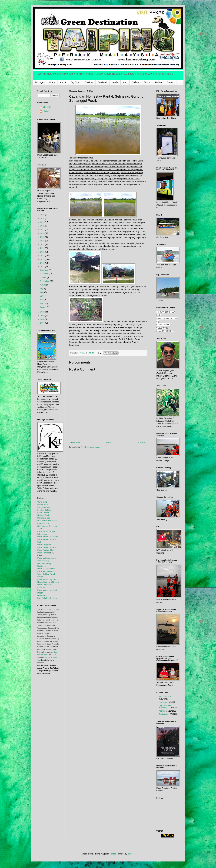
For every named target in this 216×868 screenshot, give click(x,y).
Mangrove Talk (44, 518)
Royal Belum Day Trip (47, 580)
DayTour (75, 82)
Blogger (131, 854)
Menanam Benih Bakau (47, 521)
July (42, 289)
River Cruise (43, 505)
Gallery (135, 82)
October (43, 278)
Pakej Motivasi (44, 553)
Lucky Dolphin (43, 513)
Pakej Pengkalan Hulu (47, 569)
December (44, 270)
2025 (43, 215)
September (45, 281)
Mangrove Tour (44, 507)
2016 (43, 248)
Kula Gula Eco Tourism (47, 598)
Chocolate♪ (48, 107)
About (63, 82)
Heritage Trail (43, 515)
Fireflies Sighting (45, 510)
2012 (43, 263)
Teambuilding (43, 561)
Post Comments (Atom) (91, 447)
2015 (43, 252)
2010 (43, 312)
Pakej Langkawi (44, 545)
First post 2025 (165, 697)
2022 (43, 226)
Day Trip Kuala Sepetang (165, 707)
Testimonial (164, 714)
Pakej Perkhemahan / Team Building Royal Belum (47, 574)
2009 (43, 316)
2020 (43, 233)
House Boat (43, 582)
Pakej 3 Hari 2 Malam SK (48, 537)
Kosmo (162, 711)
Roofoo (113, 854)
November (44, 274)
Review (158, 82)
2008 (43, 319)
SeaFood (102, 82)
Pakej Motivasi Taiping (47, 558)
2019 (43, 237)
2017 (43, 244)
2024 (43, 218)
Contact (170, 82)
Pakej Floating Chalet (47, 550)
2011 (43, 267)
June (42, 292)
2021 (43, 230)
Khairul (46, 111)
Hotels (115, 82)
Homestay (42, 595)
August (43, 285)
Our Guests (42, 502)
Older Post (142, 443)
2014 (43, 256)
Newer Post (75, 443)
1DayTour (88, 82)
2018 (43, 241)
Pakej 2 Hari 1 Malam (47, 547)
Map (125, 82)
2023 (43, 222)
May (42, 296)
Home (52, 82)
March (43, 303)
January (43, 307)
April (42, 300)
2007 (43, 323)
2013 (43, 259)
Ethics (147, 82)
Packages (40, 82)
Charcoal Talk (43, 523)
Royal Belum (53, 582)
